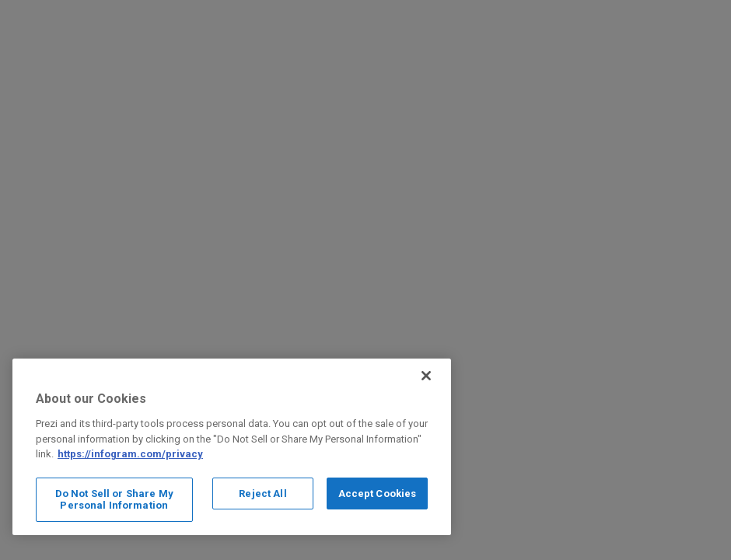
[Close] (426, 376)
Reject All (262, 493)
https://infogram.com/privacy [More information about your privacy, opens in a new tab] (130, 454)
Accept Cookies (378, 493)
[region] (232, 447)
